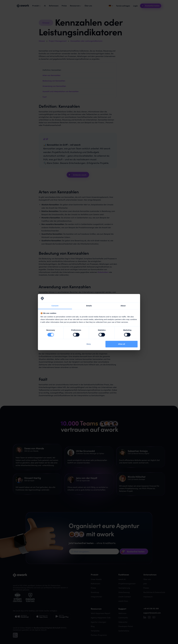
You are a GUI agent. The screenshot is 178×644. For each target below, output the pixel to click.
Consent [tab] (55, 306)
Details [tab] (89, 306)
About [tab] (123, 306)
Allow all (122, 344)
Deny (89, 344)
